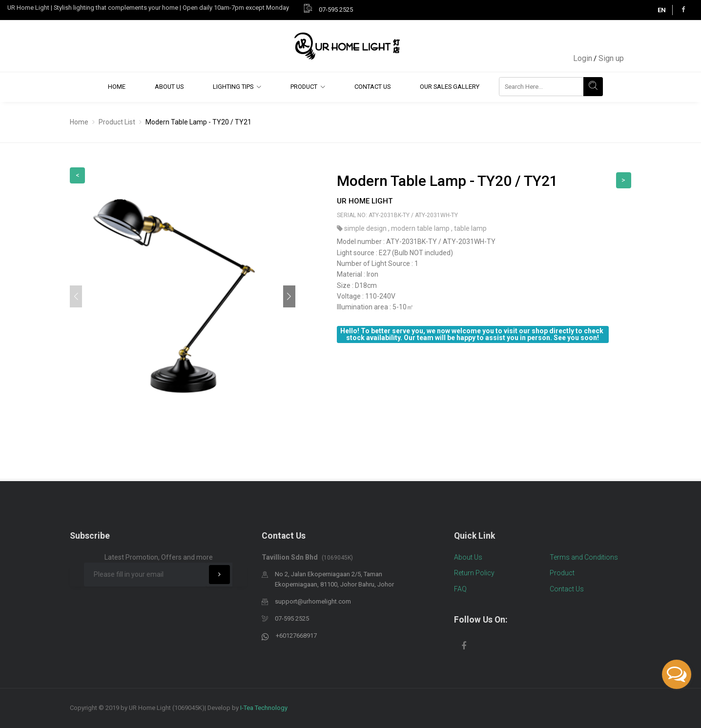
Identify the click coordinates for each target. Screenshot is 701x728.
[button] (289, 296)
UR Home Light (365, 201)
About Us (169, 87)
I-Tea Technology (264, 708)
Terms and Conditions (584, 557)
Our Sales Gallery (450, 87)
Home (117, 87)
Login (583, 58)
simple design (366, 228)
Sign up (611, 58)
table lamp (470, 228)
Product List (117, 122)
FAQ (460, 589)
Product (304, 87)
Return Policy (474, 573)
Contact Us (372, 87)
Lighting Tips (233, 87)
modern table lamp (421, 228)
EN (662, 10)
